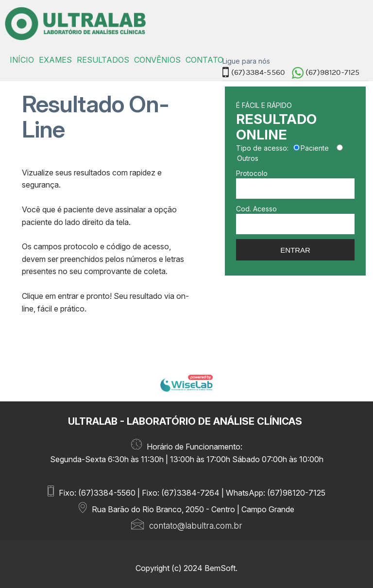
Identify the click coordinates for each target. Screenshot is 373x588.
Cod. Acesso (256, 209)
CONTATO (204, 60)
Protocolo (252, 173)
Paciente (315, 148)
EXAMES (55, 60)
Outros (248, 158)
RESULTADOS (103, 60)
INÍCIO (22, 60)
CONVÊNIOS (157, 60)
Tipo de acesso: (262, 148)
